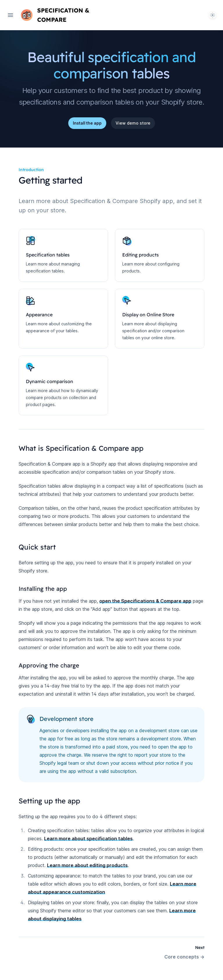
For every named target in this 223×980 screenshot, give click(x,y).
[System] (213, 15)
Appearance (39, 315)
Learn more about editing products (87, 865)
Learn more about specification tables (88, 839)
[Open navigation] (10, 15)
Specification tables (48, 255)
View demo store (133, 123)
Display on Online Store (148, 315)
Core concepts (184, 957)
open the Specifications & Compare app (145, 601)
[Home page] (70, 15)
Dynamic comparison (50, 381)
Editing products (141, 255)
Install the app (87, 123)
